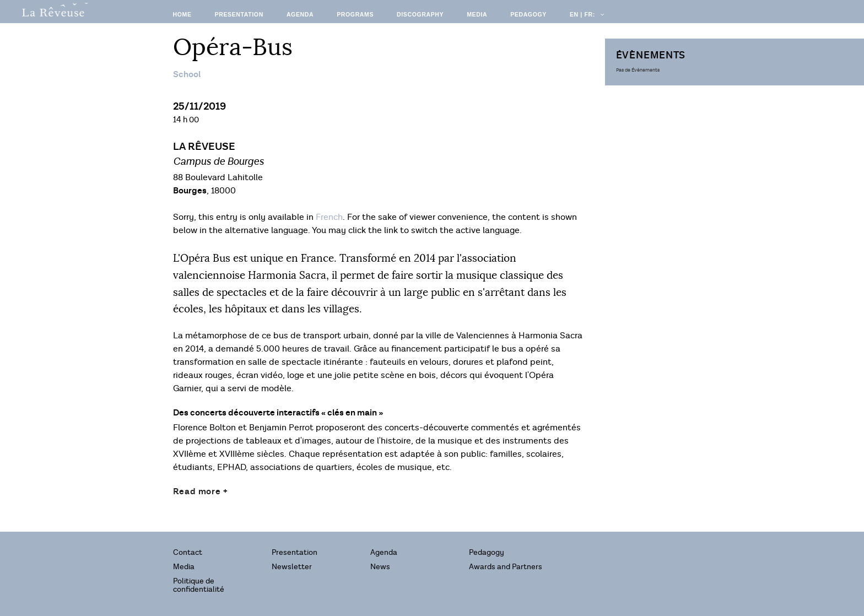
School (187, 74)
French (329, 217)
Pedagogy (528, 14)
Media (477, 14)
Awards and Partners (506, 567)
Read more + (201, 491)
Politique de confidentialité (199, 585)
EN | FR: (586, 14)
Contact (188, 552)
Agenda (300, 14)
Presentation (239, 14)
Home (182, 14)
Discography (420, 14)
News (380, 567)
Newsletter (292, 567)
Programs (355, 14)
